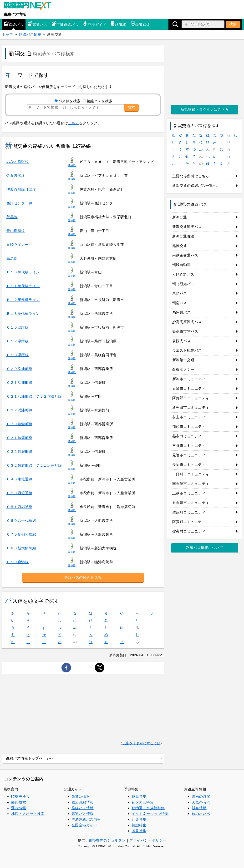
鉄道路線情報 (83, 802)
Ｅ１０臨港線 (18, 562)
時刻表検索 (20, 796)
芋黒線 (12, 217)
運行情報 (19, 808)
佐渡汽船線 (16, 175)
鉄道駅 (118, 24)
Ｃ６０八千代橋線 (21, 520)
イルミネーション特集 (150, 814)
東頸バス (180, 293)
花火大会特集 (143, 802)
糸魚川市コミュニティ (191, 503)
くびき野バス (183, 274)
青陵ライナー (18, 244)
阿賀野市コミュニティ (191, 398)
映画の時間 (201, 796)
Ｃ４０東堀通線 (19, 479)
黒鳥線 (12, 258)
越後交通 (180, 246)
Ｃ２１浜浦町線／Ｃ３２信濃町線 (34, 396)
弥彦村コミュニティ (189, 531)
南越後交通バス (185, 255)
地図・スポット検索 (28, 814)
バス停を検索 (69, 101)
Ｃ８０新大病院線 (21, 548)
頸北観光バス (183, 284)
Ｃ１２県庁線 (18, 341)
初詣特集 (139, 825)
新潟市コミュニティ (189, 379)
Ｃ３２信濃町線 (19, 451)
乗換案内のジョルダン (107, 840)
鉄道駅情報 (81, 796)
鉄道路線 (140, 24)
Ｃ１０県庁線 (18, 327)
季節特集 (131, 789)
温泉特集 (139, 831)
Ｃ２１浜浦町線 (19, 382)
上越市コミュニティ (189, 493)
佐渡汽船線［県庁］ (23, 189)
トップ (8, 34)
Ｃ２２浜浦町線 (19, 410)
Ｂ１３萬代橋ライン (23, 313)
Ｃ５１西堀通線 (19, 507)
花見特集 (139, 796)
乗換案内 (11, 789)
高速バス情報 (83, 814)
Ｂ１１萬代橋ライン (23, 286)
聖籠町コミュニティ (189, 512)
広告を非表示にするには (142, 743)
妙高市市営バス (185, 331)
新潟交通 (180, 217)
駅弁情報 (199, 808)
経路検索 (19, 802)
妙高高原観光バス (187, 322)
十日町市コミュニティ (191, 474)
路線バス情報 (15, 14)
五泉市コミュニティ (189, 388)
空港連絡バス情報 (86, 819)
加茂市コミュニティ (189, 427)
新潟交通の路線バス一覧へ (194, 185)
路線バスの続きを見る (83, 577)
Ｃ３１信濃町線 (19, 438)
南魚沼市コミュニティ (191, 484)
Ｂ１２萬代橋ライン (23, 300)
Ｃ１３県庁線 (18, 355)
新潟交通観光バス (187, 227)
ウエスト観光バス (187, 350)
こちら (74, 123)
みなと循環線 (18, 162)
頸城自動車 (182, 265)
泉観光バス (182, 341)
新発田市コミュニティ (191, 407)
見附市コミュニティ (189, 455)
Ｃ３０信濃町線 (19, 424)
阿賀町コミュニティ (189, 522)
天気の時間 (201, 802)
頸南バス (180, 303)
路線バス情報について (205, 548)
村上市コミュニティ (189, 417)
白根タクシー (183, 369)
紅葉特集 (139, 819)
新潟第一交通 (183, 360)
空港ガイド (94, 24)
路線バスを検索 (100, 101)
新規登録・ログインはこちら (205, 109)
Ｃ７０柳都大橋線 (21, 534)
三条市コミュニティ (189, 446)
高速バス (37, 24)
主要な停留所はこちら (191, 176)
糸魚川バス (182, 312)
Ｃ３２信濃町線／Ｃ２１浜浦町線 (34, 465)
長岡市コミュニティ (189, 465)
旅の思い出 (201, 814)
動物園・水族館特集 (148, 808)
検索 (233, 24)
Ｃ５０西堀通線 (19, 493)
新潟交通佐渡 (183, 236)
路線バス (14, 24)
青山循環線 (16, 231)
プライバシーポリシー (148, 840)
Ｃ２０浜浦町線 (19, 369)
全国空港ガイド (84, 825)
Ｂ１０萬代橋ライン (23, 272)
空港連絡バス (65, 24)
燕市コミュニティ (187, 436)
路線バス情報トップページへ (30, 758)
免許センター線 (19, 203)
